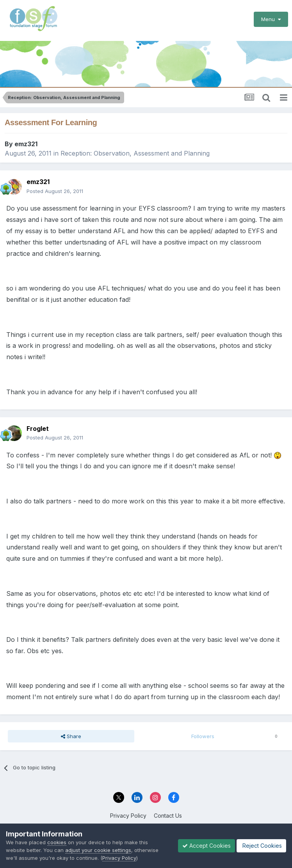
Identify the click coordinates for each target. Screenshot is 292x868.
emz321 (26, 144)
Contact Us (168, 816)
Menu (271, 19)
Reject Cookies (261, 846)
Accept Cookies (207, 846)
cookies (57, 842)
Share (71, 736)
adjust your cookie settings (98, 850)
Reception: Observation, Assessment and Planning (135, 153)
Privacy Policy (128, 816)
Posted (55, 191)
